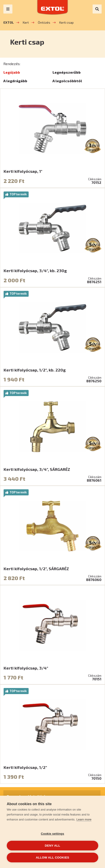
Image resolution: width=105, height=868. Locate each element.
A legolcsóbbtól (67, 81)
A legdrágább (15, 81)
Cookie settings (52, 834)
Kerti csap (66, 22)
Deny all (52, 846)
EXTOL (9, 22)
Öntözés (44, 22)
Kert (26, 22)
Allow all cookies (52, 858)
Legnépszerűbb (67, 72)
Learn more (84, 819)
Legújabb (12, 72)
